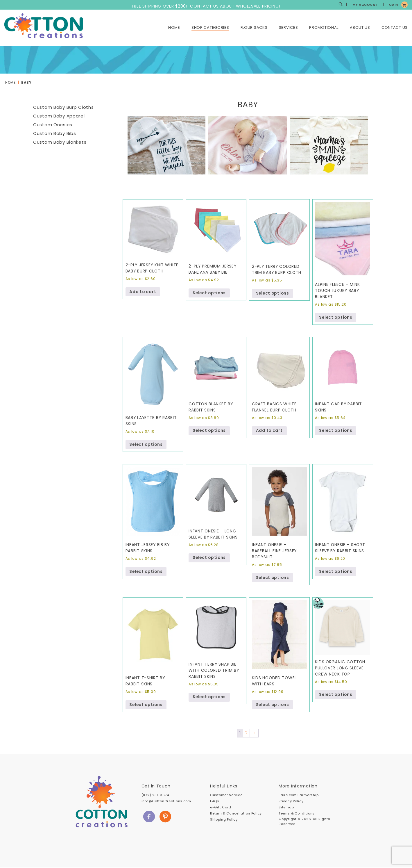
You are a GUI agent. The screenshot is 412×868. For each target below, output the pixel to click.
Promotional (324, 27)
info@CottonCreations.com (166, 802)
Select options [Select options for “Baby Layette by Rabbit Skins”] (147, 445)
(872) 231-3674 (155, 796)
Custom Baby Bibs (54, 133)
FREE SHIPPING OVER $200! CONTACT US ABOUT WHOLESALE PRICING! (206, 6)
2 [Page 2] (246, 734)
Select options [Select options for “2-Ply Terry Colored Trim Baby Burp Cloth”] (273, 293)
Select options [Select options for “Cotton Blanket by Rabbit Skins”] (210, 431)
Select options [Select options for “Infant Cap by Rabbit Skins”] (336, 431)
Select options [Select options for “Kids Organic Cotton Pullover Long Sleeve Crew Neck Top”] (336, 695)
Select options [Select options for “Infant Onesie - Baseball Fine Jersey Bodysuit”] (273, 578)
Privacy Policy (291, 802)
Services (289, 27)
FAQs (215, 802)
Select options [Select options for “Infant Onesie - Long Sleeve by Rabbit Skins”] (210, 558)
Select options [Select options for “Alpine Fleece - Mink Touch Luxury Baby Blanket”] (336, 318)
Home (174, 27)
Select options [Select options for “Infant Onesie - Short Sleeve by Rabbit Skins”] (336, 572)
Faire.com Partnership (299, 796)
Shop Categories (210, 27)
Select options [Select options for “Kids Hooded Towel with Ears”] (273, 705)
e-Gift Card (221, 808)
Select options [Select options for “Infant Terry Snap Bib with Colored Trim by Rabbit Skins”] (210, 698)
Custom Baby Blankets (60, 142)
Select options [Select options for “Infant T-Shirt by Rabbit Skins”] (147, 705)
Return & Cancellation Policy (236, 814)
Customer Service (226, 796)
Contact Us (395, 27)
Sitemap (286, 808)
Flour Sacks (254, 27)
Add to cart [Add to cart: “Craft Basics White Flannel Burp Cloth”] (269, 431)
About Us (360, 27)
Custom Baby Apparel (59, 116)
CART (394, 5)
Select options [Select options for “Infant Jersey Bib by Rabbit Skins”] (147, 572)
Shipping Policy (224, 820)
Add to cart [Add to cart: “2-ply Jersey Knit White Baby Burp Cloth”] (143, 292)
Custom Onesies (53, 125)
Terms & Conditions (297, 814)
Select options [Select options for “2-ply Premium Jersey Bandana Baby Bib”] (210, 293)
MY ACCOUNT (365, 5)
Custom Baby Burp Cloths (63, 107)
